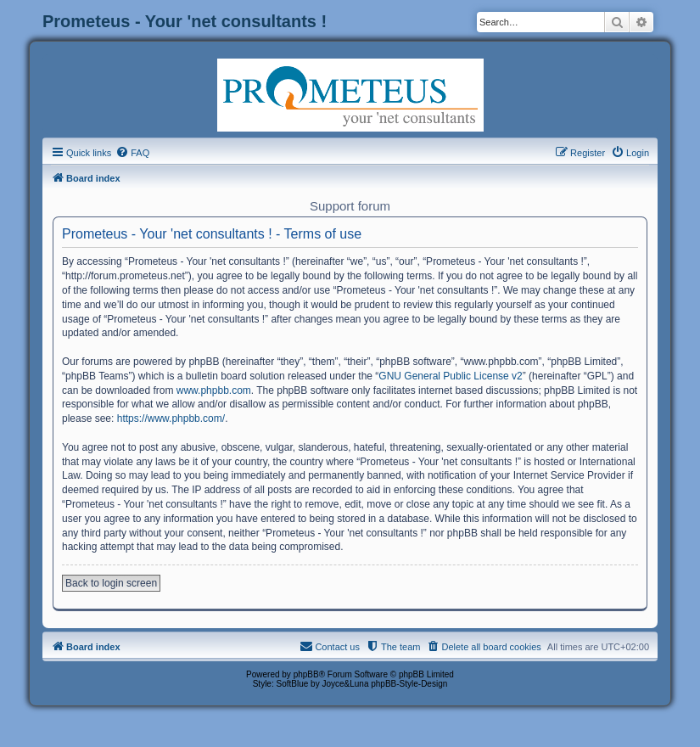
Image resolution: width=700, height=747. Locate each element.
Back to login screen (111, 583)
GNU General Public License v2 (450, 376)
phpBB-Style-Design (409, 684)
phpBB (306, 674)
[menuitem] (132, 153)
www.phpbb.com (214, 390)
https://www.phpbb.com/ (171, 418)
